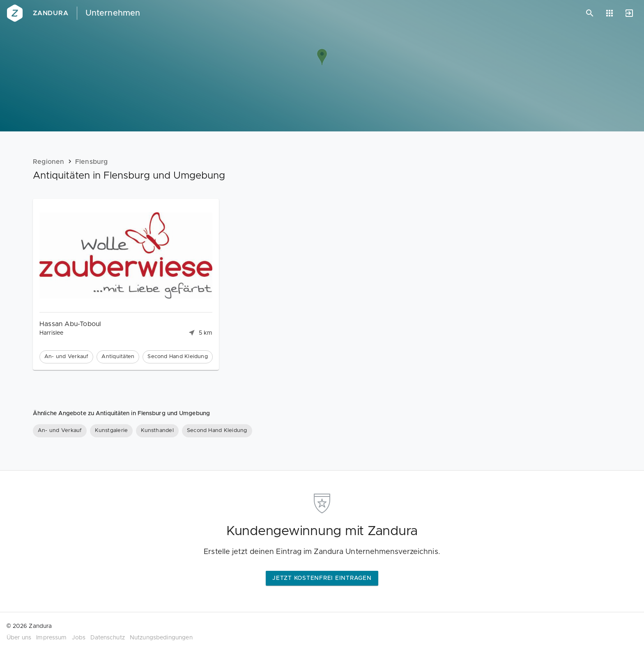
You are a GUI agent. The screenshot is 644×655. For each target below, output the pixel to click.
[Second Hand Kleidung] (217, 431)
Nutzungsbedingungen (161, 638)
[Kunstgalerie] (111, 431)
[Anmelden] (629, 13)
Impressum (51, 638)
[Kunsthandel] (157, 431)
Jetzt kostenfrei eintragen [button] (322, 578)
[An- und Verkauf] (60, 431)
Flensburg (92, 162)
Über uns (19, 638)
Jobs (79, 638)
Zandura (51, 13)
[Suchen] (590, 13)
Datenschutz (108, 638)
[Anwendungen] (609, 13)
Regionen (49, 162)
